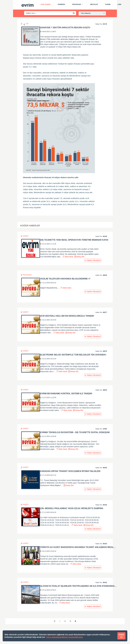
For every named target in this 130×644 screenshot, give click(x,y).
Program (77, 4)
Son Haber (46, 4)
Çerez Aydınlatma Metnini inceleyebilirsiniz (64, 637)
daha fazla (68, 257)
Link (119, 4)
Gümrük (61, 4)
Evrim (108, 4)
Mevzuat (94, 4)
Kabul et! (121, 636)
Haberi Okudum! (93, 260)
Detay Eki (79, 257)
